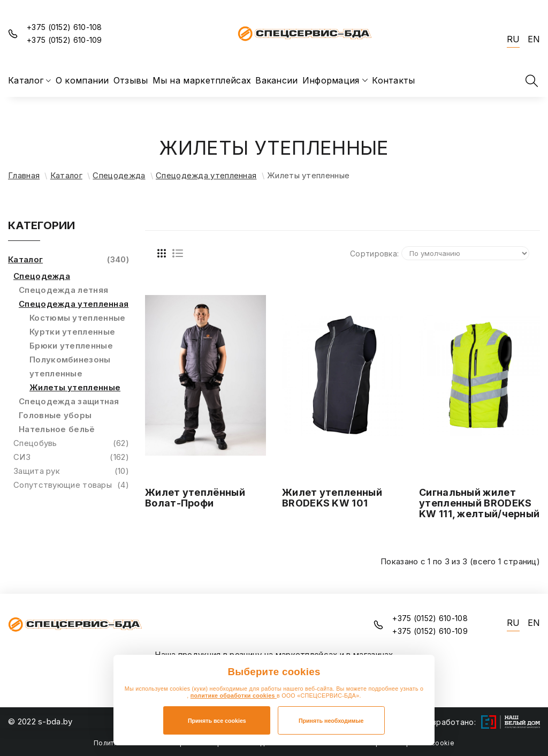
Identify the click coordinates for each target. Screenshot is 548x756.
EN (534, 39)
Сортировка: (374, 254)
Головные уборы (55, 415)
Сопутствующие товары (71, 485)
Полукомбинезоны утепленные (70, 366)
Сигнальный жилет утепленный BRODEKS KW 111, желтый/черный (479, 503)
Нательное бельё (57, 429)
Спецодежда (119, 175)
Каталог (66, 175)
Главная (24, 175)
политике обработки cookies (234, 695)
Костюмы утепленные (77, 318)
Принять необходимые (331, 721)
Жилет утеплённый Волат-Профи (195, 498)
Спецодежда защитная (69, 401)
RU (513, 39)
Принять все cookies (217, 721)
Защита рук (71, 471)
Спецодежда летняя (63, 290)
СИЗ (71, 457)
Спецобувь (71, 443)
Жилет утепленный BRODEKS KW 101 (332, 498)
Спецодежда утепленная (206, 175)
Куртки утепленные (72, 332)
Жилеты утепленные (75, 387)
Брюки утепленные (71, 346)
